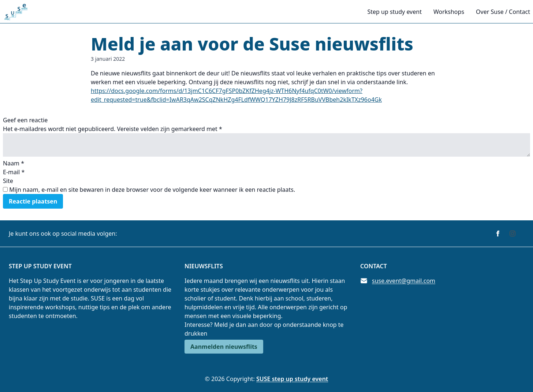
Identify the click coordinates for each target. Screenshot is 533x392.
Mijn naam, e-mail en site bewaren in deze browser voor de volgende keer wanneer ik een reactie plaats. (152, 190)
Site (8, 181)
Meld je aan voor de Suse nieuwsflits (252, 44)
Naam (14, 163)
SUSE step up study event (292, 379)
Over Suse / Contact (503, 12)
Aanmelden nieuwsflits (224, 347)
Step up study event (394, 12)
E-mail (14, 172)
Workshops (449, 12)
